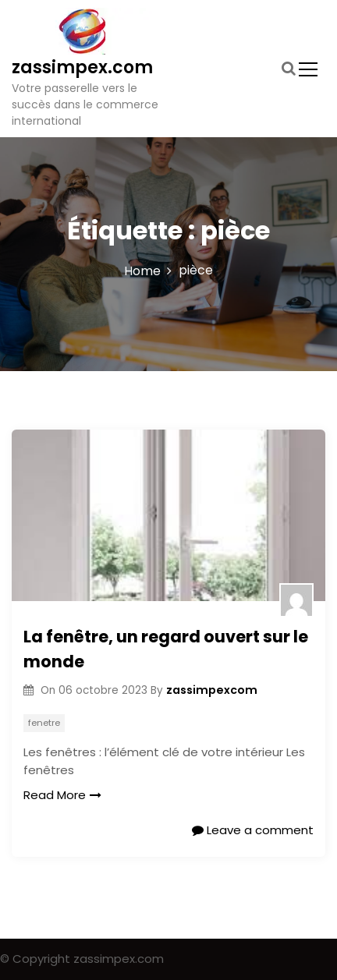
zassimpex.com (82, 67)
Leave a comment (253, 830)
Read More (62, 795)
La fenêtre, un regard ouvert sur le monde (166, 649)
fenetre (44, 723)
